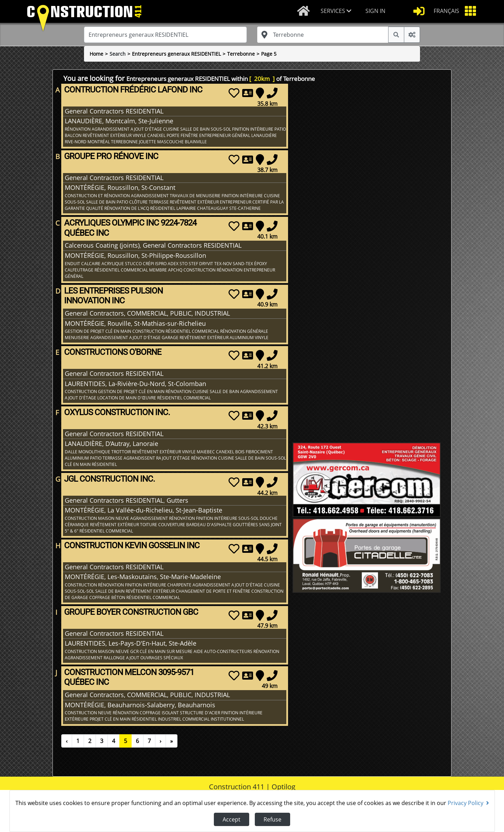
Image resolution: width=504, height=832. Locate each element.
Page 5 (269, 54)
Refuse (272, 819)
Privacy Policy (468, 803)
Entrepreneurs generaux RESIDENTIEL (176, 54)
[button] (337, 11)
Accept (232, 819)
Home (96, 54)
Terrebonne (241, 54)
